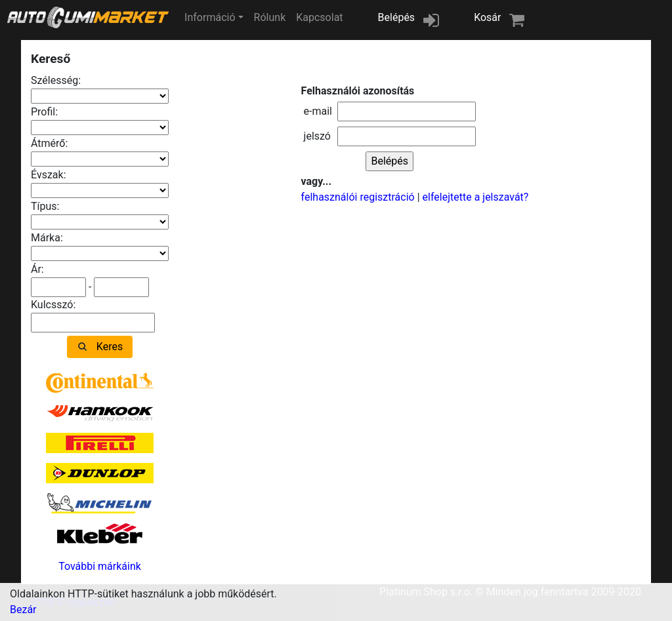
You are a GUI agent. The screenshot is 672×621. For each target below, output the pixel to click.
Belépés (397, 17)
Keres (110, 347)
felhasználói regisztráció (358, 197)
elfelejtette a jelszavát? (476, 197)
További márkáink (100, 566)
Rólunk (270, 17)
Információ (210, 17)
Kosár (487, 17)
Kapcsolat (319, 17)
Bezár (23, 610)
